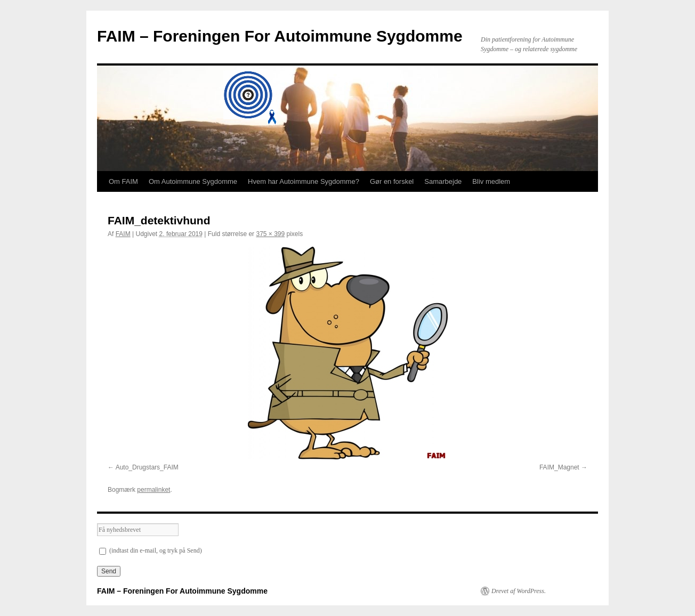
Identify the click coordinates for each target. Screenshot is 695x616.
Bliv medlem (491, 181)
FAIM (123, 234)
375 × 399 (270, 234)
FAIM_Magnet (559, 467)
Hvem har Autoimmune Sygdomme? (304, 181)
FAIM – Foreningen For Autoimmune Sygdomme (280, 36)
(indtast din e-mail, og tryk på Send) (151, 550)
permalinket (153, 490)
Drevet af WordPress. (519, 591)
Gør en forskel (392, 181)
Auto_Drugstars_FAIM (147, 467)
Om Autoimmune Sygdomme (193, 181)
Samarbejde (443, 181)
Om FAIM (123, 181)
